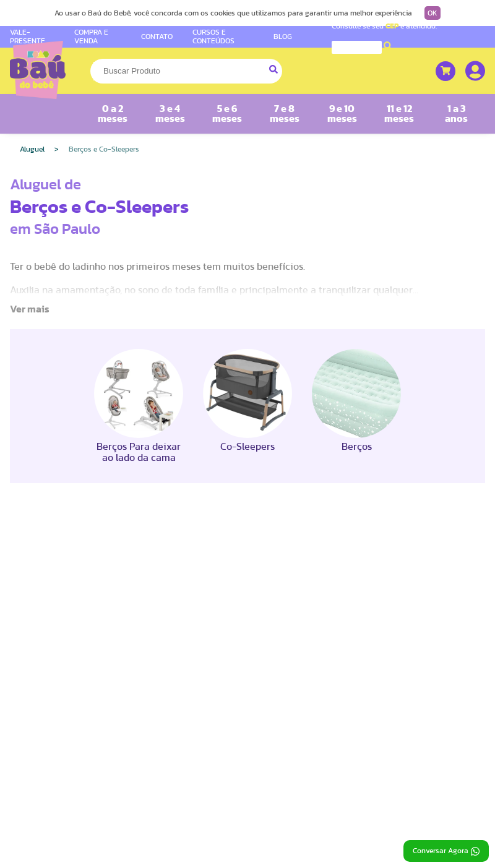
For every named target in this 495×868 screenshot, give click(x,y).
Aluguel (32, 149)
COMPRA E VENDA (91, 36)
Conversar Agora (446, 851)
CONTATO (157, 37)
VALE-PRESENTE (28, 36)
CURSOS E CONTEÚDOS (213, 36)
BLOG (283, 37)
